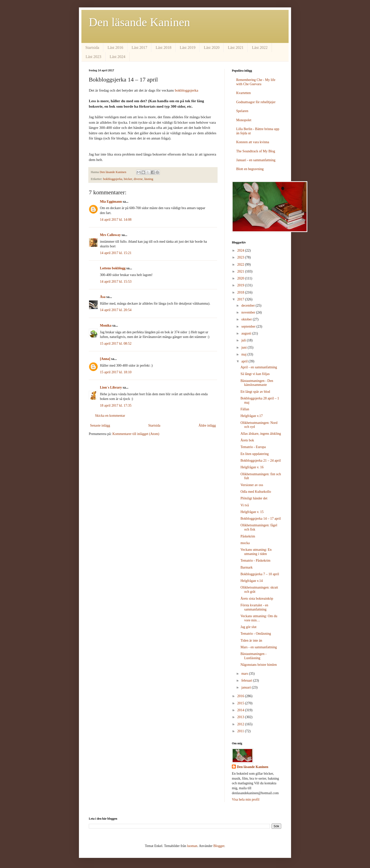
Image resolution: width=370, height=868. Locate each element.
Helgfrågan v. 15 (252, 512)
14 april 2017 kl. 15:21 (116, 253)
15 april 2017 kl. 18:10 (116, 372)
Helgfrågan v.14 (252, 581)
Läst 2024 (118, 57)
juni (244, 347)
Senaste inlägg (100, 425)
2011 (241, 731)
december (248, 306)
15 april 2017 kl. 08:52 (116, 344)
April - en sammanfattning (259, 367)
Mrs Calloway (110, 235)
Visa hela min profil (246, 799)
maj (244, 354)
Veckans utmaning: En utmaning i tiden (256, 552)
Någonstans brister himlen (259, 665)
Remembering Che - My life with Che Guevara (256, 82)
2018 (241, 292)
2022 (241, 265)
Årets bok (247, 440)
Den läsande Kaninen (139, 22)
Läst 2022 (260, 48)
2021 (241, 271)
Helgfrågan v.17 (252, 416)
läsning (149, 179)
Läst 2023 (93, 57)
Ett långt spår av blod (255, 392)
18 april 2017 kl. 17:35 (116, 405)
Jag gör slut (249, 627)
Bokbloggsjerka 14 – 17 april (261, 519)
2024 (241, 250)
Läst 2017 (140, 48)
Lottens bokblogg (113, 268)
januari (246, 687)
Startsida (92, 48)
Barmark (247, 567)
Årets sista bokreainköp (257, 599)
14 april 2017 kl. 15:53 (116, 282)
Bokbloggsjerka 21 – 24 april (261, 461)
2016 (241, 696)
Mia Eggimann (111, 202)
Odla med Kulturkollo (256, 492)
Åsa (103, 297)
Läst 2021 (236, 48)
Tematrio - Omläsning (256, 634)
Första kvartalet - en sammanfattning (254, 607)
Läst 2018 (164, 48)
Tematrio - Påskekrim (255, 561)
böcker (128, 179)
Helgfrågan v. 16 (252, 467)
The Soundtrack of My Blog (256, 151)
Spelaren (242, 111)
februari (247, 681)
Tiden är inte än (251, 641)
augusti (247, 333)
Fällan (245, 409)
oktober (247, 319)
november (249, 312)
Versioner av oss (252, 485)
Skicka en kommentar (110, 416)
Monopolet (244, 120)
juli (244, 340)
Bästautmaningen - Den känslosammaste (257, 383)
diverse (138, 179)
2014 (241, 710)
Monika (106, 325)
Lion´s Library (111, 387)
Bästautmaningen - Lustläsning (253, 656)
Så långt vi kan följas (255, 374)
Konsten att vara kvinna (253, 142)
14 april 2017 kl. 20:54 (116, 310)
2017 (241, 299)
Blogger (219, 846)
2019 (241, 285)
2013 (241, 717)
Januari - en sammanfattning (256, 160)
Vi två (245, 505)
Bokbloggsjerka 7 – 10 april (260, 574)
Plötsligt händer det (254, 498)
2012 (241, 724)
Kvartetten (244, 93)
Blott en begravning (250, 169)
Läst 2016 (115, 48)
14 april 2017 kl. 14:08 (116, 220)
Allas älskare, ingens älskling (261, 434)
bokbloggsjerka (187, 90)
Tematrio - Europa (253, 447)
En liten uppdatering (255, 454)
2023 (241, 257)
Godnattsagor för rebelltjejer (256, 102)
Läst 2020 (212, 48)
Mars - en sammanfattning (259, 647)
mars (245, 674)
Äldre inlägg (207, 425)
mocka (245, 543)
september (249, 326)
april (245, 361)
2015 (241, 703)
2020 (241, 278)
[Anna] (105, 359)
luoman (192, 846)
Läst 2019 (188, 48)
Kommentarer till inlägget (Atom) (136, 434)
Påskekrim (248, 536)
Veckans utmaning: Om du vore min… (259, 618)
